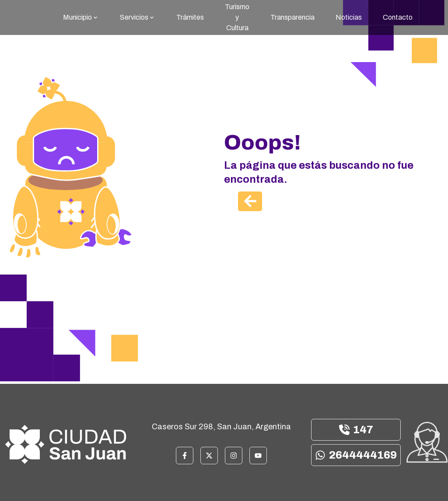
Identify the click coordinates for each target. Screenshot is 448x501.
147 (356, 430)
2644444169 (356, 455)
